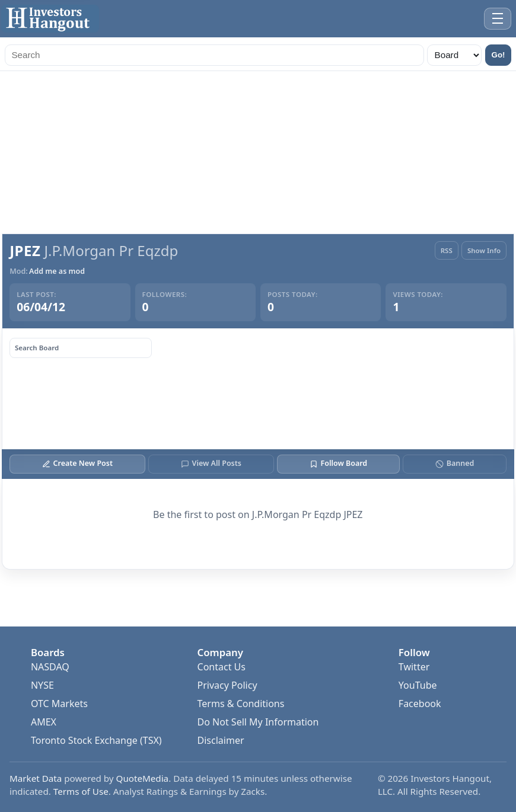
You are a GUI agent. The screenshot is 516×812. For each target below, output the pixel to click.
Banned (455, 463)
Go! (499, 55)
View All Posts (211, 463)
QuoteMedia (143, 778)
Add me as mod (57, 271)
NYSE (42, 685)
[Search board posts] (81, 348)
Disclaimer (221, 740)
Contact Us (222, 667)
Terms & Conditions (241, 704)
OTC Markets (59, 704)
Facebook (420, 704)
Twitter (414, 667)
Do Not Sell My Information (258, 722)
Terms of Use (81, 791)
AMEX (44, 722)
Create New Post (77, 463)
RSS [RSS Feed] (447, 250)
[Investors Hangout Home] (50, 19)
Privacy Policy (227, 685)
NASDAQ (50, 667)
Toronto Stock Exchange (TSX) (96, 740)
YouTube (418, 685)
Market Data (36, 778)
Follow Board (338, 463)
